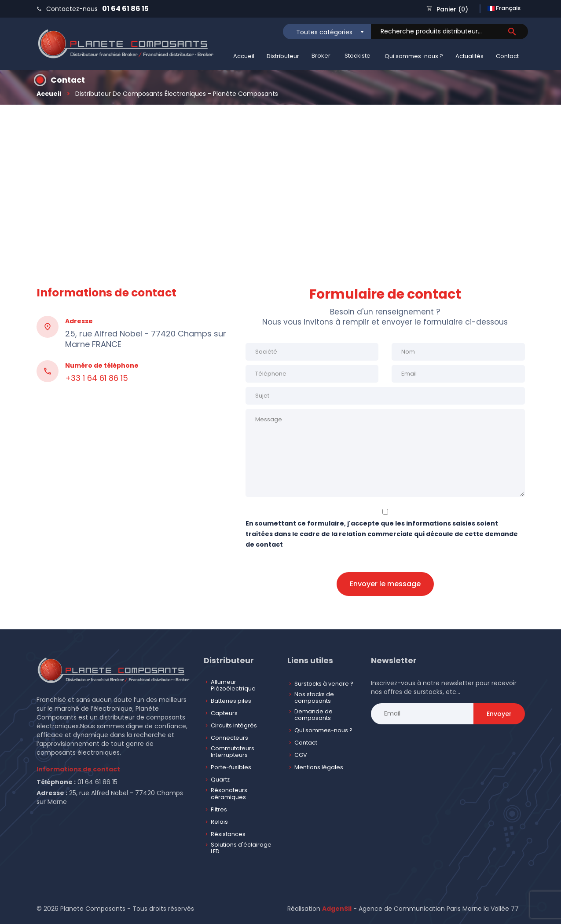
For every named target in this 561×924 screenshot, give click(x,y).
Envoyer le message (385, 584)
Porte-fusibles (231, 767)
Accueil (244, 56)
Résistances (228, 834)
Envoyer (499, 714)
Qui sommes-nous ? (414, 56)
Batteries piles (231, 701)
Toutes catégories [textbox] (324, 32)
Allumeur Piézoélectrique (233, 685)
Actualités (469, 56)
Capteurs (224, 713)
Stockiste (357, 56)
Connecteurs (229, 738)
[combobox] (327, 31)
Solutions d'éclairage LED (241, 848)
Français (504, 8)
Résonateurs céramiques (229, 794)
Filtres (219, 809)
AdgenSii (337, 909)
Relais (219, 822)
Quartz (220, 780)
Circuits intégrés (234, 725)
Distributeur (283, 56)
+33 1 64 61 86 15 (97, 378)
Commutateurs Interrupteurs (233, 752)
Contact (507, 56)
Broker (321, 56)
